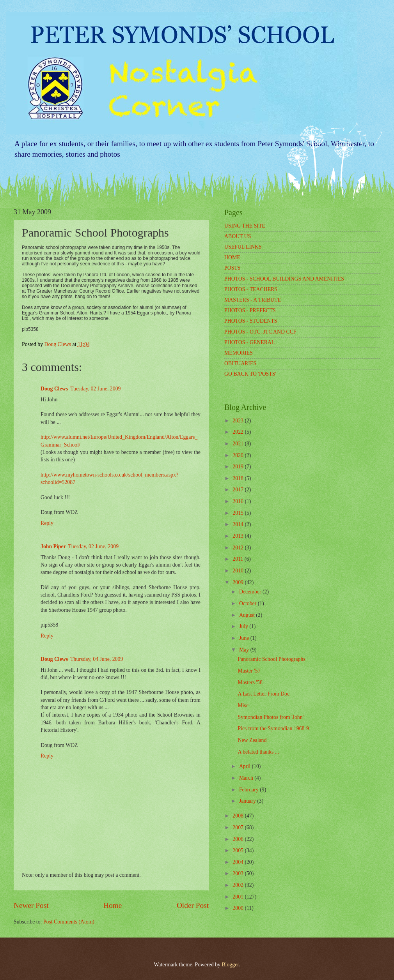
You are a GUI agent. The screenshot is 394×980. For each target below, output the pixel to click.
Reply (47, 523)
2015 (239, 513)
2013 (239, 536)
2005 (239, 850)
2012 (239, 548)
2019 (239, 467)
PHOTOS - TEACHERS (251, 289)
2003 (239, 873)
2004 (239, 862)
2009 (239, 582)
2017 (239, 490)
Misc (243, 705)
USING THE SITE (245, 226)
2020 (239, 455)
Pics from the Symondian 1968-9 (273, 728)
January (248, 801)
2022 (239, 432)
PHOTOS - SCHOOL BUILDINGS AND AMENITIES (284, 279)
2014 (239, 524)
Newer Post (31, 905)
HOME (232, 257)
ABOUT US (238, 236)
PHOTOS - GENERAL (249, 342)
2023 (239, 421)
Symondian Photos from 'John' (271, 717)
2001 (239, 897)
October (248, 603)
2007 (239, 827)
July (244, 626)
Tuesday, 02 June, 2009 (95, 389)
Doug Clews (54, 389)
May (245, 650)
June (245, 638)
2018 (239, 478)
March (247, 778)
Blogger (230, 965)
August (248, 615)
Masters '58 (250, 682)
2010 (239, 571)
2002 (239, 885)
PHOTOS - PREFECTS (250, 310)
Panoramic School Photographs (271, 659)
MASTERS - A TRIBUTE (253, 300)
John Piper (53, 547)
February (249, 790)
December (251, 592)
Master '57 (249, 671)
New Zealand (252, 740)
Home (113, 905)
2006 (239, 839)
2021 (239, 444)
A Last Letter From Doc (264, 694)
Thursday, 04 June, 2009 (97, 659)
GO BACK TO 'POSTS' (250, 374)
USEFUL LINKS (243, 247)
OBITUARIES (240, 363)
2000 (239, 908)
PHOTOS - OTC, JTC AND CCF (260, 332)
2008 (239, 816)
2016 (239, 501)
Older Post (193, 905)
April (246, 766)
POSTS (232, 268)
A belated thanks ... (258, 752)
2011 (239, 559)
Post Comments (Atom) (69, 922)
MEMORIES (239, 353)
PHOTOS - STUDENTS (251, 321)
